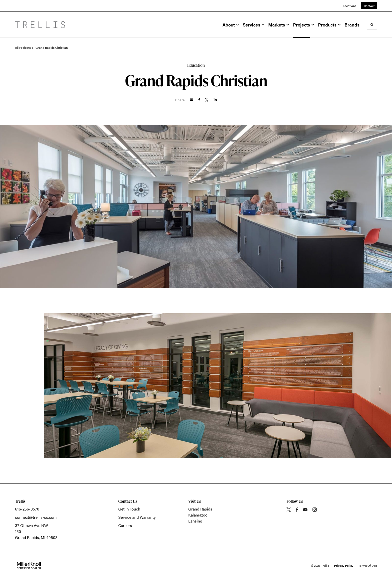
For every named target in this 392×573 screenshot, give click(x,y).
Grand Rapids (200, 509)
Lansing (195, 521)
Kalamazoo (198, 515)
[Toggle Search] (372, 25)
